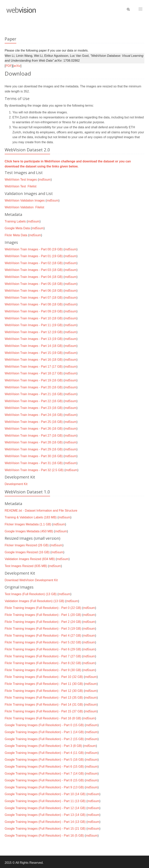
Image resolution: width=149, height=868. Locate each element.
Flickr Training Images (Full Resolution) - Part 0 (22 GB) (43, 608)
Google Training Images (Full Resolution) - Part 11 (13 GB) (45, 801)
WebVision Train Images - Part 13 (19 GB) (34, 339)
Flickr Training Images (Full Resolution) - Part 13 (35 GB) (44, 698)
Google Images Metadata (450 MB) (29, 531)
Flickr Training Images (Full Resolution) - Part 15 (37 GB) (44, 711)
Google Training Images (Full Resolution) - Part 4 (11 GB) (44, 753)
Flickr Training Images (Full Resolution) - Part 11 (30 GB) (44, 684)
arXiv (17, 66)
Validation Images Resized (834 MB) (30, 559)
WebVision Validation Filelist (24, 207)
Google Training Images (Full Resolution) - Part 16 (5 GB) (44, 836)
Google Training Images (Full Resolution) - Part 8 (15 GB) (44, 780)
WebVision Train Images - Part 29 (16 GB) (34, 449)
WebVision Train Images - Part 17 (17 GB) (34, 367)
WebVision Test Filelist (21, 186)
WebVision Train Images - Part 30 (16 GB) (34, 456)
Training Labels (15, 221)
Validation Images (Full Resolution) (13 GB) (34, 601)
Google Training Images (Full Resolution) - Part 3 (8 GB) (43, 746)
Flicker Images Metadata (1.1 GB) (28, 524)
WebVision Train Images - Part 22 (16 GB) (34, 401)
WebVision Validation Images (25, 200)
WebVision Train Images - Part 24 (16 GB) (34, 415)
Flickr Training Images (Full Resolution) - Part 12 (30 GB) (44, 691)
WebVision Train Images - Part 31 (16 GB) (34, 463)
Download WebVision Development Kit (31, 580)
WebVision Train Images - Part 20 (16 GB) (34, 387)
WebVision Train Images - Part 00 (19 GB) (34, 249)
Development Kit (16, 484)
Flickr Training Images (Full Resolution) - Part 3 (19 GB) (43, 629)
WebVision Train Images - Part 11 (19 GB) (34, 325)
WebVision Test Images (21, 180)
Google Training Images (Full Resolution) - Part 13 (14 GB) (45, 815)
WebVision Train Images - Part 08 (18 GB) (34, 304)
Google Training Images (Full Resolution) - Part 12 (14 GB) (45, 808)
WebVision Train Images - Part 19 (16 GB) (34, 380)
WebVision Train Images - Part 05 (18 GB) (34, 284)
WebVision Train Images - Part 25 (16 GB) (34, 422)
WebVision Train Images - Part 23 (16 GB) (34, 408)
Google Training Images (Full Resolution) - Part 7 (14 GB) (44, 774)
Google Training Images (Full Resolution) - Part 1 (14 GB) (44, 732)
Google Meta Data (17, 228)
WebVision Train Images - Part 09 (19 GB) (34, 311)
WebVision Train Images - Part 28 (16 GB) (34, 442)
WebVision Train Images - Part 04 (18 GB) (34, 277)
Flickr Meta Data (16, 235)
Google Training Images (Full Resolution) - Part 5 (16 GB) (44, 760)
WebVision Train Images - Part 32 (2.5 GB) (34, 470)
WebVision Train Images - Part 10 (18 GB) (34, 318)
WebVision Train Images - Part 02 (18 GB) (34, 263)
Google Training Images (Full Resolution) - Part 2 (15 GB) (44, 739)
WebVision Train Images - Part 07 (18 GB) (34, 298)
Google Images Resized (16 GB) (27, 552)
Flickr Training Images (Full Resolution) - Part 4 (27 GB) (43, 636)
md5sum (45, 180)
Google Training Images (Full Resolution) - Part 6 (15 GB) (44, 767)
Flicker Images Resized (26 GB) (27, 545)
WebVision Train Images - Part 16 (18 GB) (34, 360)
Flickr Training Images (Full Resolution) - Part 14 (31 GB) (44, 705)
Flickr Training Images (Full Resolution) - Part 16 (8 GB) (43, 718)
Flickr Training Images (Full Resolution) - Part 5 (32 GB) (43, 642)
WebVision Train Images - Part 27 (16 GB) (34, 436)
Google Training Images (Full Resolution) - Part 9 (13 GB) (44, 787)
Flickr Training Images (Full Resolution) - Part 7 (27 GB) (43, 656)
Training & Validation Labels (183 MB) (31, 517)
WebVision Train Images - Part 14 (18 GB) (34, 346)
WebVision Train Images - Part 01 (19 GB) (34, 256)
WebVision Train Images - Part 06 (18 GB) (34, 291)
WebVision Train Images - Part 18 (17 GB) (34, 373)
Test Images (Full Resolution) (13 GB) (31, 594)
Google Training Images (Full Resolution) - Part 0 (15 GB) (44, 725)
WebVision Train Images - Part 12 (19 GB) (34, 332)
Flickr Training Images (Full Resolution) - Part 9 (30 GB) (43, 670)
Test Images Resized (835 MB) (26, 566)
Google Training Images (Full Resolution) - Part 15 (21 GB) (45, 829)
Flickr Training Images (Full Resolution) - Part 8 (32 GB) (43, 663)
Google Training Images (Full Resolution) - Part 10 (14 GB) (45, 794)
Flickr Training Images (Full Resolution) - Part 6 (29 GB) (43, 649)
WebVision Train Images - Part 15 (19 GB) (34, 353)
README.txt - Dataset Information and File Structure (41, 511)
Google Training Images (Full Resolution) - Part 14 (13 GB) (45, 822)
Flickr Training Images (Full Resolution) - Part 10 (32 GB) (44, 677)
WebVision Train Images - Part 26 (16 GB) (34, 429)
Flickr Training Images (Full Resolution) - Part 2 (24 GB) (43, 622)
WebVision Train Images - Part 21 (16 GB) (34, 394)
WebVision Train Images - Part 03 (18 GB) (34, 270)
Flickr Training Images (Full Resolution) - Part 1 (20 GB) (43, 615)
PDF (9, 66)
